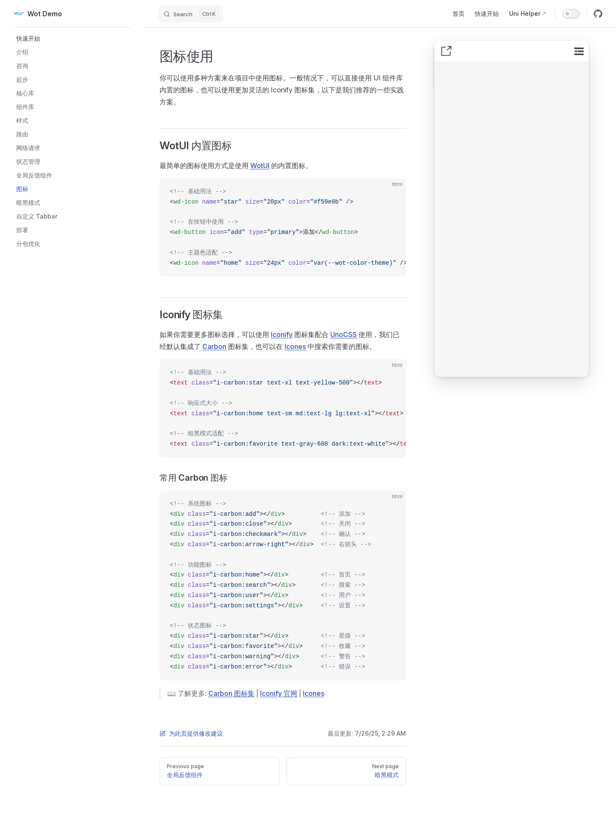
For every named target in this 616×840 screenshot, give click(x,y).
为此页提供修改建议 (191, 733)
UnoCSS (344, 334)
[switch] (571, 14)
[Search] (191, 14)
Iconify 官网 (279, 693)
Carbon (214, 346)
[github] (598, 14)
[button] (75, 38)
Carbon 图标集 (231, 693)
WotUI (260, 166)
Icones (295, 346)
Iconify (282, 334)
